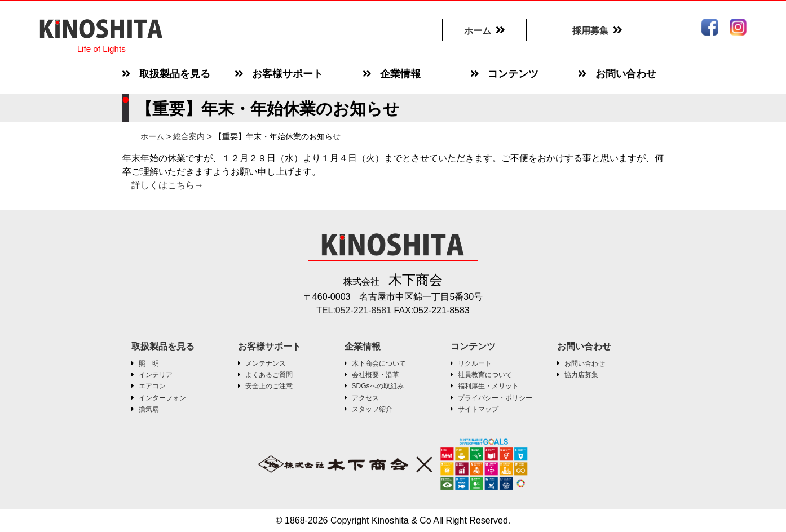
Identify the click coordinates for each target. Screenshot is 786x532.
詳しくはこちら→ (167, 185)
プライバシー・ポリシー (495, 398)
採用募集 (590, 31)
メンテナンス (266, 363)
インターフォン (162, 398)
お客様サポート (270, 346)
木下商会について (379, 363)
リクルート (475, 363)
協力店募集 (581, 375)
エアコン (152, 386)
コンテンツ (473, 346)
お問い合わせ (584, 346)
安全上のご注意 (269, 386)
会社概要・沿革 (376, 375)
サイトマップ (478, 409)
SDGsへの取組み (378, 386)
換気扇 (149, 409)
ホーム (478, 31)
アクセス (365, 398)
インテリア (156, 375)
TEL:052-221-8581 (355, 310)
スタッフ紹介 (372, 409)
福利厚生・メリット (488, 386)
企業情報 (363, 346)
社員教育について (485, 375)
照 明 (149, 363)
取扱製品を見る (163, 346)
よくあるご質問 (269, 375)
